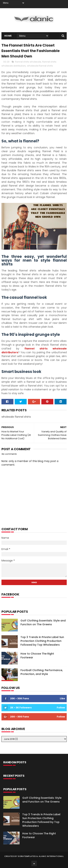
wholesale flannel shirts (40, 66)
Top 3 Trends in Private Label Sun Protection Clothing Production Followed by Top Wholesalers (42, 641)
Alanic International (51, 856)
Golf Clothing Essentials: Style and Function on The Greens (43, 622)
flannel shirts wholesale (28, 62)
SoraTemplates (27, 856)
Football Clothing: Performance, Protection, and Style (42, 672)
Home (8, 36)
